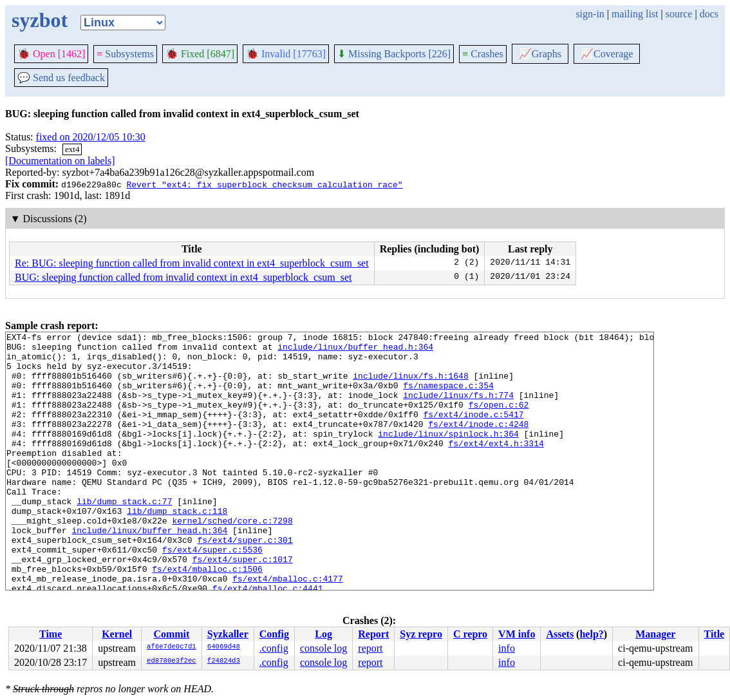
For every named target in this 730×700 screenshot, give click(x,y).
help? (591, 634)
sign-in (590, 14)
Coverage (607, 54)
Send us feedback (61, 78)
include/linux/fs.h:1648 (410, 385)
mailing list (635, 14)
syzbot (40, 20)
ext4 (72, 149)
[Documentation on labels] (60, 161)
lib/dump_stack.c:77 (124, 536)
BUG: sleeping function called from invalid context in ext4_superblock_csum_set (183, 277)
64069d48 (224, 647)
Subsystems (125, 54)
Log (323, 634)
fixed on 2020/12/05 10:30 (91, 137)
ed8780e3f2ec (172, 661)
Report (373, 634)
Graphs (540, 54)
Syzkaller (228, 634)
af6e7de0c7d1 (172, 647)
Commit (171, 634)
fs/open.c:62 (499, 420)
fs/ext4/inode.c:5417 (473, 431)
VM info (517, 634)
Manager (655, 634)
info (507, 648)
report (370, 648)
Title (715, 634)
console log (323, 648)
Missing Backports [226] (394, 54)
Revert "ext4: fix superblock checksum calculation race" (264, 184)
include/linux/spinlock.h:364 (448, 455)
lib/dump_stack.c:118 (177, 547)
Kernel (117, 634)
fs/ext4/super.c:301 (245, 582)
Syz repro (421, 634)
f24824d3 (224, 661)
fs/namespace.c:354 (448, 397)
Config (274, 634)
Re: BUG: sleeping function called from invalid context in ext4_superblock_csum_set (192, 263)
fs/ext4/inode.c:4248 (478, 443)
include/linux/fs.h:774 (458, 408)
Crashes (483, 54)
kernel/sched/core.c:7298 (232, 559)
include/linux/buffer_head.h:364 (355, 350)
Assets (560, 634)
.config (274, 648)
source (679, 14)
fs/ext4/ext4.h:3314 (496, 466)
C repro (470, 634)
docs (709, 14)
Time (51, 634)
